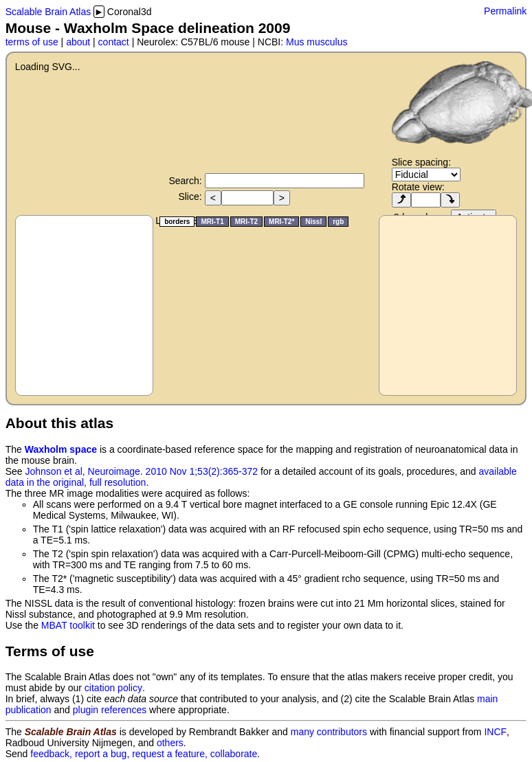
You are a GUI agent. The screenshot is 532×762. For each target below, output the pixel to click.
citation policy (113, 688)
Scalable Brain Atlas (48, 12)
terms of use (32, 42)
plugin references (110, 710)
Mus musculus (317, 42)
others (170, 743)
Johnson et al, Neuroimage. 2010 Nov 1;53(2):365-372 (142, 471)
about (78, 42)
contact (114, 42)
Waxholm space (61, 449)
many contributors (329, 732)
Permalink (505, 11)
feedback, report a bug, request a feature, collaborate (144, 754)
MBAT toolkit (68, 625)
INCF (495, 732)
